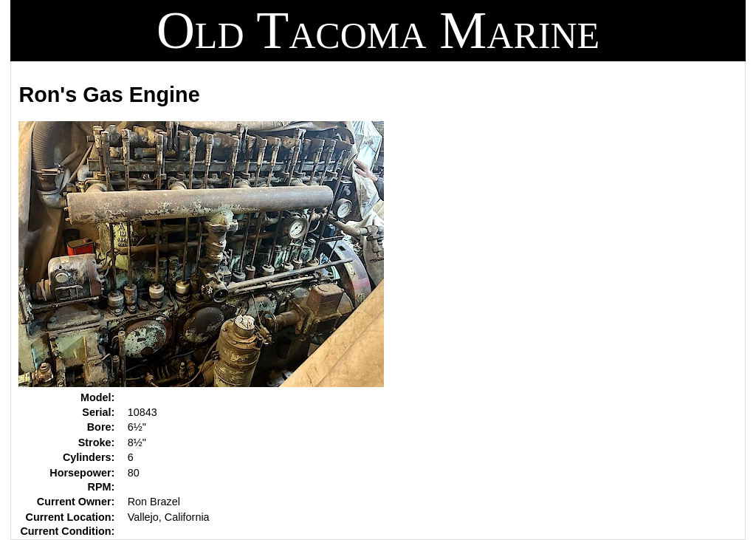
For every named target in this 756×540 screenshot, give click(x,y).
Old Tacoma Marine (378, 30)
